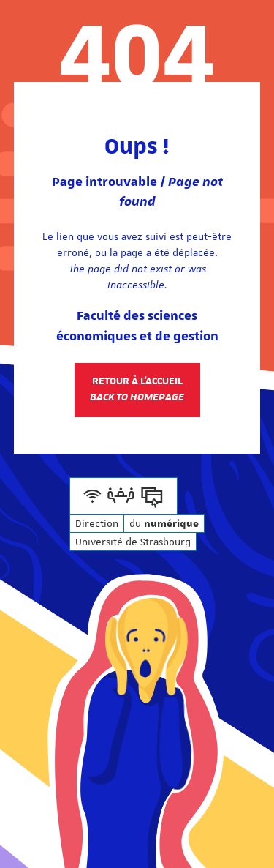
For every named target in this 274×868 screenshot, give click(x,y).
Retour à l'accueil (137, 389)
